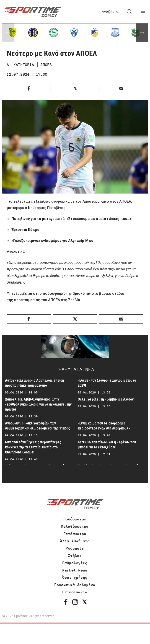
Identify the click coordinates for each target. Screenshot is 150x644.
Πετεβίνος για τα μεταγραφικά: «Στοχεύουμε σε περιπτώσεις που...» (72, 219)
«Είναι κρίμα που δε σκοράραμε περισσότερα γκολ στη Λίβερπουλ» (104, 426)
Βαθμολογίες (75, 563)
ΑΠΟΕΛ (46, 65)
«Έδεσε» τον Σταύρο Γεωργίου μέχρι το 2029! (107, 383)
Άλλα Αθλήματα (75, 541)
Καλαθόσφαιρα (75, 526)
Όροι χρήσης (75, 577)
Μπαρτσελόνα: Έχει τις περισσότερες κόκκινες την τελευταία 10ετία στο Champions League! (33, 447)
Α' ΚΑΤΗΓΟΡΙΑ (21, 65)
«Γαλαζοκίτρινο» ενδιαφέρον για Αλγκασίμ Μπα (52, 241)
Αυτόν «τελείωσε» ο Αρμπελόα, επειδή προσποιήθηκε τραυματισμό (35, 383)
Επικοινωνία (75, 592)
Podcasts (75, 548)
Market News (75, 570)
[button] (142, 33)
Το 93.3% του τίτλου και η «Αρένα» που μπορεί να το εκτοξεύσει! (107, 445)
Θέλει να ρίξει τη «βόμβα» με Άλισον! (106, 399)
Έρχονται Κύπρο (25, 230)
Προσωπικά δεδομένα (75, 585)
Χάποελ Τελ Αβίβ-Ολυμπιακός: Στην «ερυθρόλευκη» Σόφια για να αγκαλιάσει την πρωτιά (38, 404)
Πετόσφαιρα (75, 534)
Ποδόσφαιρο (75, 519)
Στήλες (75, 556)
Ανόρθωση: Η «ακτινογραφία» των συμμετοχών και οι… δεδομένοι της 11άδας (37, 426)
